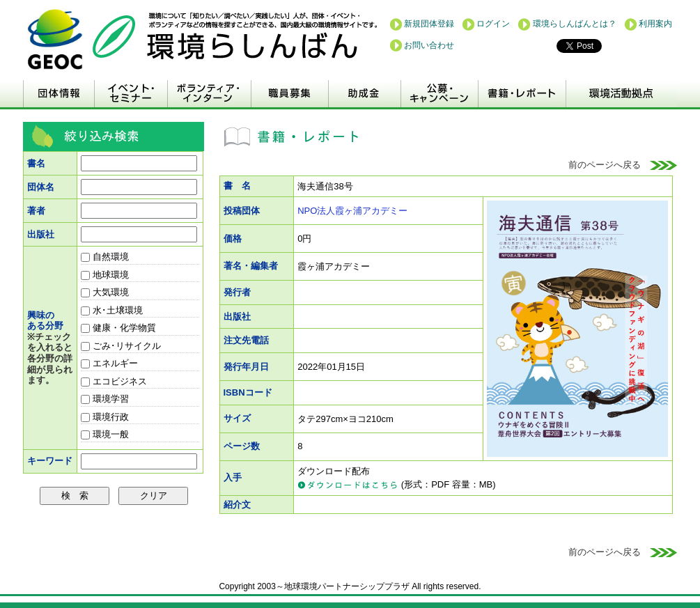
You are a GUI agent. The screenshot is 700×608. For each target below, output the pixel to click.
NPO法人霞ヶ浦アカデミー (352, 211)
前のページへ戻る (623, 165)
